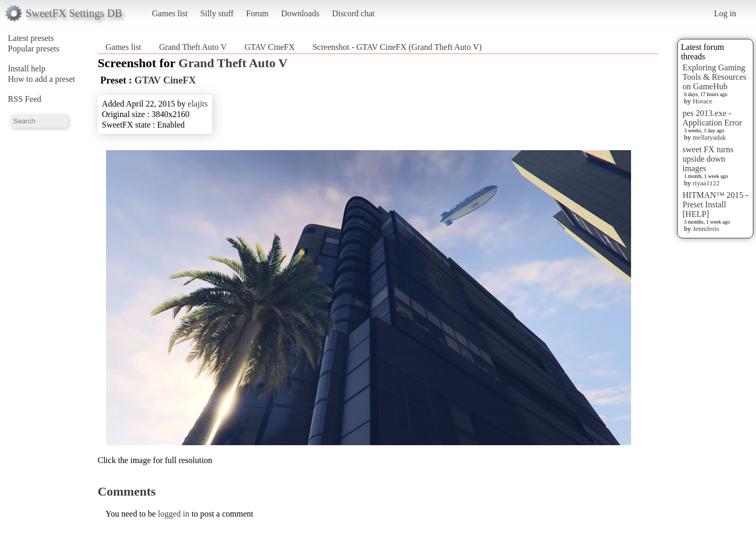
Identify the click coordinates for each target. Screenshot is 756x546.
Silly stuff (217, 13)
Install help (27, 69)
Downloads (300, 13)
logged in (174, 514)
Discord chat (353, 13)
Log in (725, 13)
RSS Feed (25, 99)
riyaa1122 (706, 183)
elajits (198, 104)
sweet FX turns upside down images (708, 159)
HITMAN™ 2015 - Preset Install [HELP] (715, 204)
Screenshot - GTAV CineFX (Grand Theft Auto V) (397, 47)
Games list (170, 13)
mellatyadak (709, 137)
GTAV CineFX (270, 47)
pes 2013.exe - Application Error (712, 118)
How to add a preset (41, 79)
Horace (702, 101)
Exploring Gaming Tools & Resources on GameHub (715, 77)
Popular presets (34, 49)
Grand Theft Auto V (193, 47)
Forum (258, 13)
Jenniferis (706, 229)
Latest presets (31, 38)
